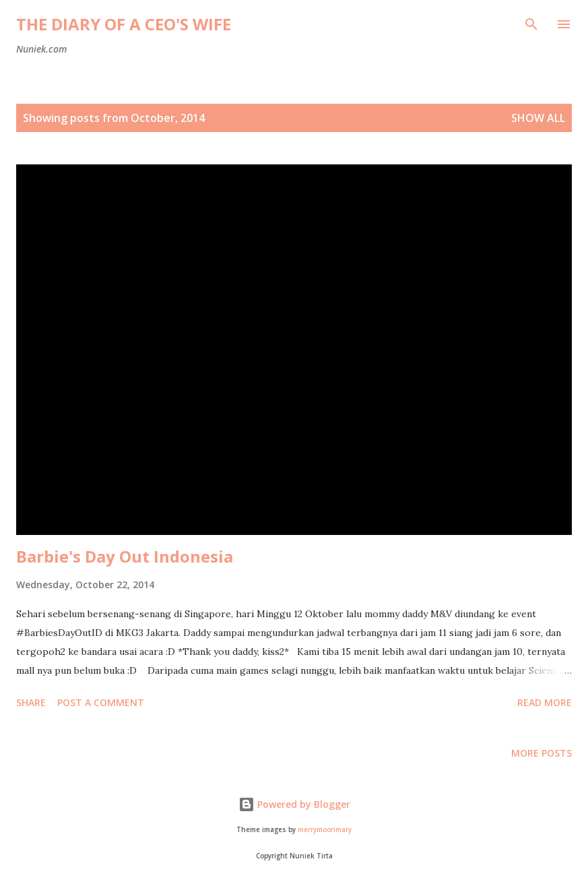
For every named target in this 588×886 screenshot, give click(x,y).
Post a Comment (101, 702)
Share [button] (31, 702)
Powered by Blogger (294, 804)
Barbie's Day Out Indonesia (125, 556)
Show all (538, 118)
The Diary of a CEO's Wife (124, 24)
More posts (542, 753)
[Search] (531, 24)
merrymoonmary (325, 830)
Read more (545, 702)
